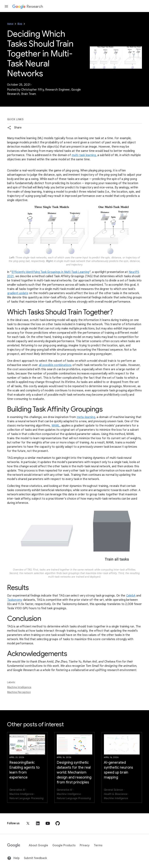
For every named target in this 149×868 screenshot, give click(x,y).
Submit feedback (35, 858)
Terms (98, 845)
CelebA (131, 596)
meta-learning (86, 417)
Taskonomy (15, 600)
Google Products (64, 845)
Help (13, 858)
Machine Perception (19, 692)
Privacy (85, 845)
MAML (56, 426)
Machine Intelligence (19, 687)
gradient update (18, 293)
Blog (20, 24)
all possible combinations (55, 365)
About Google (38, 845)
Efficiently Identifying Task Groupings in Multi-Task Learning (50, 272)
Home (10, 24)
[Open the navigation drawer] (6, 6)
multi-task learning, (84, 155)
